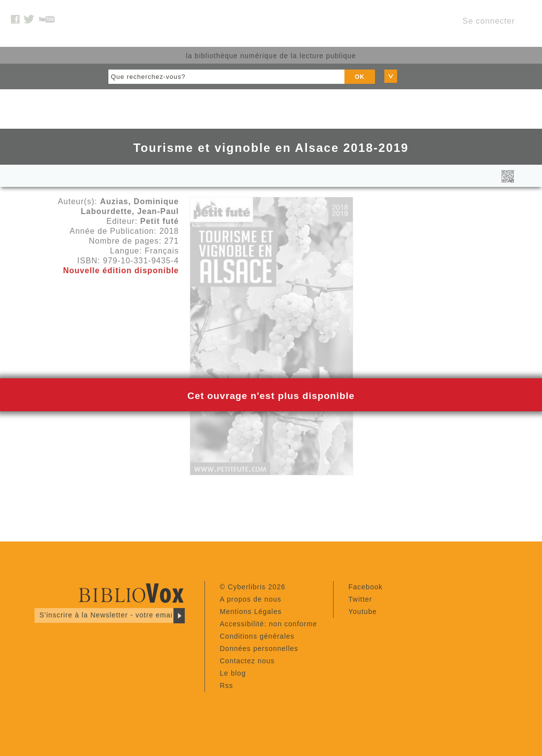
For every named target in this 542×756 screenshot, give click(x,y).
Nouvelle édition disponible (121, 270)
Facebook (365, 587)
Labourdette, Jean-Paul (130, 211)
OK (360, 77)
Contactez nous (247, 661)
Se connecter (489, 21)
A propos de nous (251, 599)
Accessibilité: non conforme (268, 624)
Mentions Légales (251, 612)
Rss (226, 685)
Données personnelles (259, 648)
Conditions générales (257, 636)
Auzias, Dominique (139, 201)
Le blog (233, 673)
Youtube (363, 612)
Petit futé (160, 221)
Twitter (360, 599)
